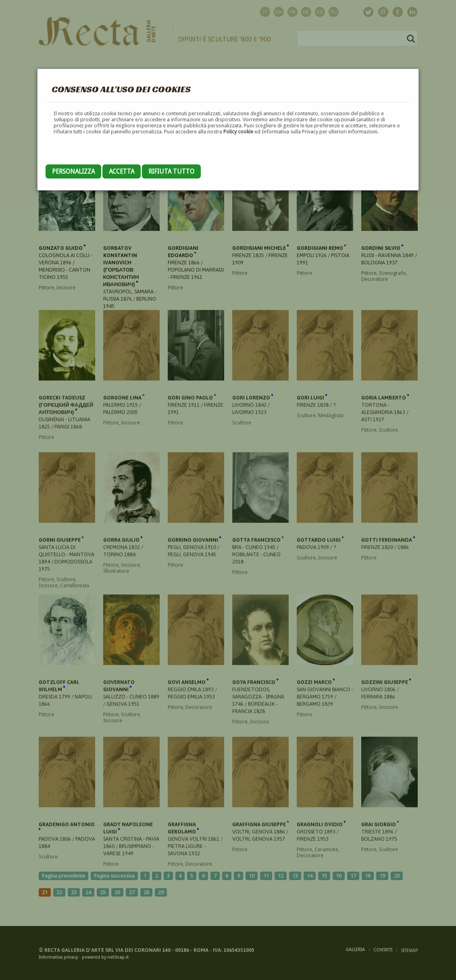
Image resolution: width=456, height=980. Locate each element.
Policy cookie (238, 132)
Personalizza (73, 171)
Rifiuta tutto (171, 171)
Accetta (122, 171)
